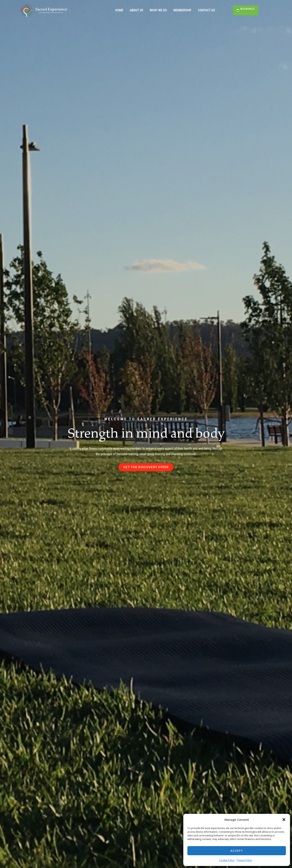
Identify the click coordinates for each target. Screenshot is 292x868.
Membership (182, 10)
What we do (158, 10)
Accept (237, 851)
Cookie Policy (227, 860)
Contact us (206, 10)
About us (136, 10)
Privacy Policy (244, 860)
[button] (284, 820)
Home (119, 10)
